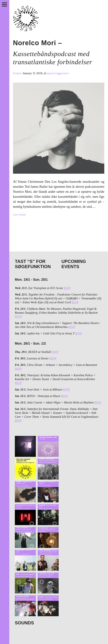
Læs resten (19, 215)
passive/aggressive (58, 73)
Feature (18, 73)
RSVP (67, 288)
